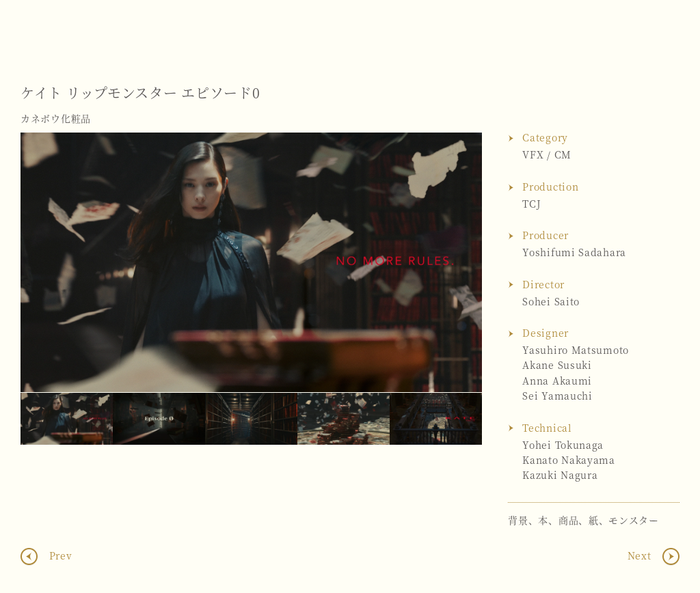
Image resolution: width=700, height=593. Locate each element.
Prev (59, 555)
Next (458, 262)
